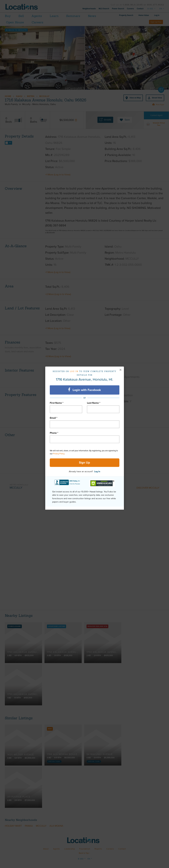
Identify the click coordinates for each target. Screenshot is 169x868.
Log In (97, 472)
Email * (54, 418)
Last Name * (94, 403)
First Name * (57, 403)
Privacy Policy (59, 454)
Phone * (54, 433)
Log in (74, 371)
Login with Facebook (84, 390)
